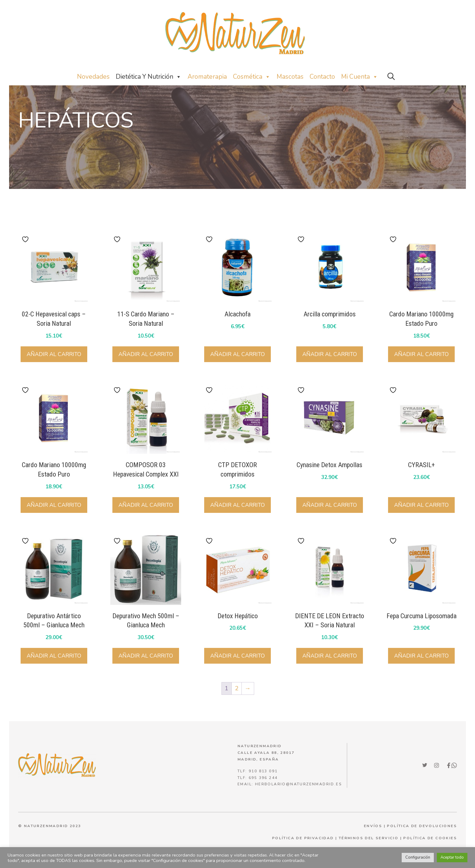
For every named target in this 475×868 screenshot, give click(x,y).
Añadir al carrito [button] (54, 354)
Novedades (93, 77)
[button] (391, 77)
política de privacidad (303, 838)
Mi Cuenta (360, 77)
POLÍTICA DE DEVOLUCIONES (422, 826)
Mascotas (290, 77)
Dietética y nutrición (149, 77)
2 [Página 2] (237, 688)
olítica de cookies (432, 838)
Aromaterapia (207, 77)
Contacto (322, 77)
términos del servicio (369, 838)
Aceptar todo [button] (452, 857)
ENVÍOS (373, 826)
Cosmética (252, 77)
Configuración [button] (418, 857)
